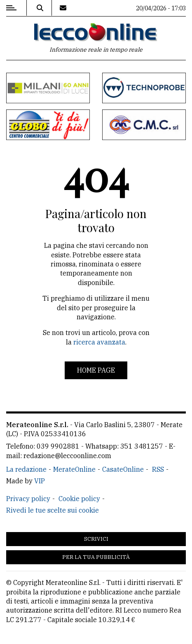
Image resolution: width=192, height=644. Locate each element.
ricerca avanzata (99, 342)
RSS (158, 469)
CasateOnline (123, 469)
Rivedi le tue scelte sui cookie (53, 510)
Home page (96, 370)
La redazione (26, 469)
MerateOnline (74, 469)
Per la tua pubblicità (96, 557)
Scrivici (96, 539)
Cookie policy (79, 499)
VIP (40, 481)
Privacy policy (28, 499)
